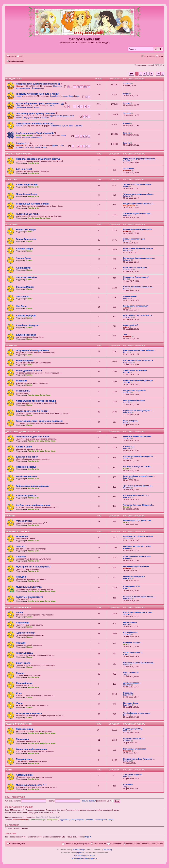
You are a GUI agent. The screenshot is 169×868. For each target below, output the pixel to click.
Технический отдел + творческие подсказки (39, 421)
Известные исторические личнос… (139, 597)
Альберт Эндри (24, 249)
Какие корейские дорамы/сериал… (139, 476)
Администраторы (21, 820)
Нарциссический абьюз (134, 739)
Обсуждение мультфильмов (136, 566)
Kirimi (126, 279)
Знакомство (129, 169)
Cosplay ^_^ (22, 143)
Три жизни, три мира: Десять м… (138, 486)
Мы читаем (22, 536)
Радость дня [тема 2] (133, 729)
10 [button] (158, 74)
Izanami (19, 126)
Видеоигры (128, 693)
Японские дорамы (26, 467)
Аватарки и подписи (132, 775)
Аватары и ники (25, 775)
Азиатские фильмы (27, 496)
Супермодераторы (38, 820)
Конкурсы (10, 516)
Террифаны (64, 820)
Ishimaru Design (79, 850)
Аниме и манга (41, 147)
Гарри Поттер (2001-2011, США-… (138, 546)
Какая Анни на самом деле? (136, 268)
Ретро (111, 820)
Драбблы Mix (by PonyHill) (135, 370)
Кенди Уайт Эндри (26, 230)
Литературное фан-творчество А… (139, 360)
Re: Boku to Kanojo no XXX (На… (138, 467)
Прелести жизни (25, 729)
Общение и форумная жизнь (19, 724)
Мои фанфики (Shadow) (134, 401)
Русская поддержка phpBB (84, 856)
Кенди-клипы (23, 391)
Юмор (19, 703)
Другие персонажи (26, 335)
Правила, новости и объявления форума (38, 159)
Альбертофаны (77, 820)
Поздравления (38, 88)
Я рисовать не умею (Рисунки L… (138, 411)
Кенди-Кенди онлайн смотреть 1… (139, 204)
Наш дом (21, 643)
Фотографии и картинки (29, 713)
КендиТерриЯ (129, 205)
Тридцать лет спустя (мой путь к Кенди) (38, 94)
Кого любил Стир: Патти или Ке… (138, 315)
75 (85, 107)
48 (74, 87)
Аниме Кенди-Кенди (71, 96)
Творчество (11, 346)
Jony (125, 675)
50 (82, 87)
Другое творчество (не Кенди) (32, 411)
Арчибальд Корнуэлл (28, 325)
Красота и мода (24, 653)
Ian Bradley (108, 850)
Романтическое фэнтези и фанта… (139, 536)
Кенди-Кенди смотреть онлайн (33, 204)
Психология (22, 739)
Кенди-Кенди (55, 96)
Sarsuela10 (128, 270)
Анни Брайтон (24, 268)
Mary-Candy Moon (24, 135)
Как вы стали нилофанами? (136, 306)
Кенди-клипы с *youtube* (135, 391)
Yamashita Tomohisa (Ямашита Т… (139, 505)
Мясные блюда (130, 622)
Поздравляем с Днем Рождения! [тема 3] (38, 84)
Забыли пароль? (89, 801)
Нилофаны (89, 820)
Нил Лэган (22, 306)
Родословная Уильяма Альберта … (139, 248)
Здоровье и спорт (26, 633)
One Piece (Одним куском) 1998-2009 (35, 113)
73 (78, 107)
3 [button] (144, 74)
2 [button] (141, 74)
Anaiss (19, 116)
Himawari (20, 86)
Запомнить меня (105, 801)
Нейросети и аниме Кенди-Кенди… (139, 380)
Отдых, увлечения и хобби (18, 608)
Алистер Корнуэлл (26, 316)
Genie (126, 589)
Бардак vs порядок (132, 643)
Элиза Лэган (23, 297)
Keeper (126, 241)
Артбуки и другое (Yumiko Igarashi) (35, 133)
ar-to (37, 163)
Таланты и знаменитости (29, 597)
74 (82, 107)
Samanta (127, 84)
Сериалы (79, 126)
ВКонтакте (128, 785)
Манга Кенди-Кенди (26, 194)
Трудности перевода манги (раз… (138, 194)
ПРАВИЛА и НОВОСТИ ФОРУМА (19, 154)
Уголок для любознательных (32, 749)
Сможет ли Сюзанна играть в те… (138, 287)
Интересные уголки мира (135, 749)
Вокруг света (23, 663)
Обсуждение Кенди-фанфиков (32, 350)
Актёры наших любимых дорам (33, 505)
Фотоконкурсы (24, 521)
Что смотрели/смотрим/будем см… (139, 457)
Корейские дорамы (26, 476)
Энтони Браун (24, 258)
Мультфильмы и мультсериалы (33, 567)
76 (89, 107)
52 (89, 87)
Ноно (18, 106)
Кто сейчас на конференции (19, 807)
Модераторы (53, 820)
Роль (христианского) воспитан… (138, 229)
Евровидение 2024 (132, 587)
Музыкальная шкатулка (29, 587)
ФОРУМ (8, 770)
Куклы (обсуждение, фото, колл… (139, 612)
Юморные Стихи (131, 703)
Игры (19, 693)
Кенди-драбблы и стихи (29, 371)
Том (125, 335)
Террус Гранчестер (26, 239)
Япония (20, 673)
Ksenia (31, 163)
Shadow (127, 403)
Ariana (126, 308)
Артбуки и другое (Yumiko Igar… (138, 214)
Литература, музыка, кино (62, 126)
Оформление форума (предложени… (140, 159)
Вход (7, 797)
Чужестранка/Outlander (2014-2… (138, 556)
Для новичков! (24, 169)
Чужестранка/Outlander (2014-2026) (35, 124)
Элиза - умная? (130, 296)
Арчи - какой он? (131, 325)
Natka (126, 423)
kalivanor (127, 196)
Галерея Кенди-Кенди (32, 137)
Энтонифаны (101, 820)
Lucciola (127, 133)
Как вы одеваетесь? (132, 653)
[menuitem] (20, 56)
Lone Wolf (127, 413)
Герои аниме (11, 225)
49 (78, 87)
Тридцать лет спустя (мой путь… (138, 184)
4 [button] (148, 74)
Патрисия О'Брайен (27, 277)
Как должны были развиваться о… (139, 258)
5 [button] (152, 74)
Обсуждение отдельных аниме (36, 118)
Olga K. (88, 837)
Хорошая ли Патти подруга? (136, 277)
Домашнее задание (132, 683)
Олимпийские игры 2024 (134, 577)
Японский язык (24, 683)
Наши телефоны (131, 421)
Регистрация (18, 797)
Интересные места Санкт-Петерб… (139, 663)
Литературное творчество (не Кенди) (36, 401)
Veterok (126, 665)
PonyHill (127, 372)
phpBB (79, 853)
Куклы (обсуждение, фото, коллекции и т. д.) (40, 103)
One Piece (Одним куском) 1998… (138, 436)
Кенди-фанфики (25, 361)
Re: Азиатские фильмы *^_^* (136, 495)
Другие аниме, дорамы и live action (22, 432)
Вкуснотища (23, 623)
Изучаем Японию (131, 673)
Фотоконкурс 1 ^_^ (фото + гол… (138, 521)
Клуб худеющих (130, 632)
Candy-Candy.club (84, 39)
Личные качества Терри (134, 239)
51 (85, 87)
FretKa (126, 624)
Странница (128, 362)
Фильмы (21, 547)
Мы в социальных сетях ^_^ (31, 785)
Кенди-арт (21, 381)
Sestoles (127, 103)
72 (74, 107)
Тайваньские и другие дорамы (33, 486)
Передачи (21, 577)
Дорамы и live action (27, 457)
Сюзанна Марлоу (25, 287)
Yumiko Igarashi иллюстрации (137, 713)
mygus (19, 96)
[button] (131, 74)
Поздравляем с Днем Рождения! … (139, 759)
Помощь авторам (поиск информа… (140, 350)
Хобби (36, 108)
